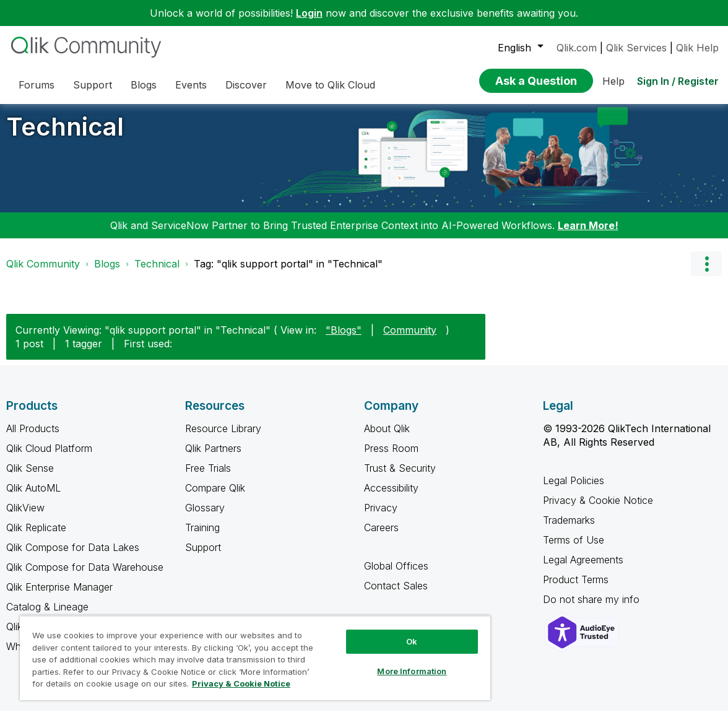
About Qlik (387, 438)
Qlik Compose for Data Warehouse (85, 576)
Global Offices (396, 575)
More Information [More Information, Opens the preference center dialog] (412, 671)
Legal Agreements (583, 569)
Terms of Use (574, 549)
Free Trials (208, 477)
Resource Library (223, 438)
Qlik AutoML (33, 497)
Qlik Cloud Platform (49, 458)
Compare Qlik (215, 497)
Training (202, 537)
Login (309, 13)
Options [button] (706, 273)
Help (613, 81)
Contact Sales (396, 595)
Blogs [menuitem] (144, 85)
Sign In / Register (678, 81)
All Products (33, 438)
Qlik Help (697, 48)
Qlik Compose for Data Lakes (73, 557)
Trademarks (569, 529)
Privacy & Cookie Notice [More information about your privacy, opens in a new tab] (241, 683)
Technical (65, 136)
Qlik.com (577, 48)
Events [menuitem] (191, 85)
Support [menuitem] (93, 85)
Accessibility (391, 497)
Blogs (107, 273)
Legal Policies (574, 490)
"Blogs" (344, 339)
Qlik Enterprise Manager (59, 596)
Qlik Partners (213, 458)
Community (410, 339)
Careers (381, 537)
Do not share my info (593, 609)
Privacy (381, 517)
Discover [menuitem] (246, 85)
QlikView (25, 517)
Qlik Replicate (36, 537)
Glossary (205, 517)
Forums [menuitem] (37, 85)
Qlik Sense (30, 477)
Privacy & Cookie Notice (598, 510)
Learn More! (588, 235)
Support (203, 557)
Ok (412, 641)
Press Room (391, 458)
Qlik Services (636, 48)
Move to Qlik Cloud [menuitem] (330, 85)
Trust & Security (400, 477)
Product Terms (576, 589)
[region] (255, 658)
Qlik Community (43, 273)
